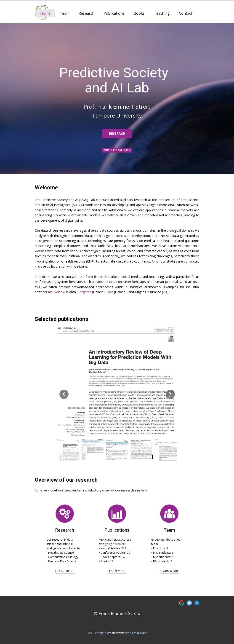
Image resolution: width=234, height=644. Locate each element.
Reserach (117, 133)
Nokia (58, 292)
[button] (64, 394)
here (144, 490)
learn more (65, 571)
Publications (114, 13)
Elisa (110, 292)
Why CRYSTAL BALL (117, 150)
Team (65, 13)
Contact (186, 13)
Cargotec (84, 292)
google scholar (115, 544)
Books (139, 13)
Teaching (162, 13)
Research (86, 13)
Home (45, 13)
